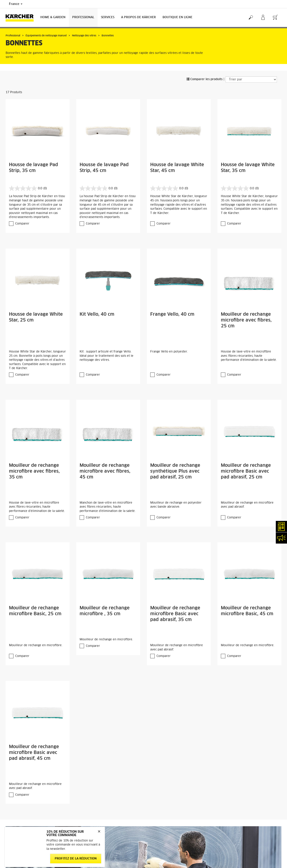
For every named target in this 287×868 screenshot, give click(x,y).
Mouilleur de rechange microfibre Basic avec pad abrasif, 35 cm (175, 614)
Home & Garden (53, 17)
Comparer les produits (204, 79)
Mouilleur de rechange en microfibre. (36, 645)
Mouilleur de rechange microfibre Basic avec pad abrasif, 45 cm (34, 753)
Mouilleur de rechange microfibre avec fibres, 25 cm (246, 320)
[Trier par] (251, 79)
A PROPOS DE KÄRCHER (138, 17)
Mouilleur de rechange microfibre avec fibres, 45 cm (105, 471)
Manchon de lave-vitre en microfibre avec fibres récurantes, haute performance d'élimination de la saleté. (108, 507)
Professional (83, 17)
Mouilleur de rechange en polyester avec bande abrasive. (176, 505)
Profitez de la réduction (76, 858)
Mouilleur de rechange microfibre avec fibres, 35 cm (34, 471)
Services (108, 17)
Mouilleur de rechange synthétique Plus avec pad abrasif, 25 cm (175, 471)
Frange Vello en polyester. (169, 352)
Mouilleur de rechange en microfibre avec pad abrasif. (247, 505)
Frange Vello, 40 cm (172, 314)
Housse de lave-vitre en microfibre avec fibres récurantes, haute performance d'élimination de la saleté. (249, 356)
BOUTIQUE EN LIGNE (177, 17)
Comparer (22, 224)
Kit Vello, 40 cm (97, 314)
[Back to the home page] (21, 18)
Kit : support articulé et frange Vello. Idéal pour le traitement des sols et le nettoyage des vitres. (107, 356)
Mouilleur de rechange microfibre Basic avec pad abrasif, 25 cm (246, 471)
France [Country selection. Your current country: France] (16, 4)
